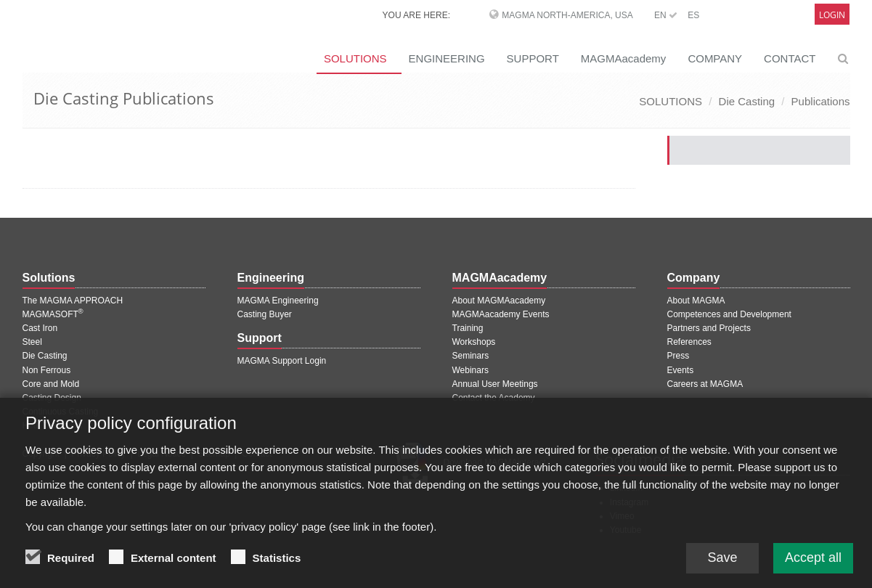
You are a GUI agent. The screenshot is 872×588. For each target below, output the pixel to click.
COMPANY (715, 58)
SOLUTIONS (355, 58)
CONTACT (790, 58)
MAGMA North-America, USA (567, 15)
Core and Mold (51, 384)
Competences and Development (729, 314)
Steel (32, 342)
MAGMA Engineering (278, 301)
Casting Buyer (265, 314)
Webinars (470, 370)
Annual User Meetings (495, 384)
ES (693, 15)
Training (468, 328)
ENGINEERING (447, 58)
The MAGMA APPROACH (73, 301)
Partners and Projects (709, 328)
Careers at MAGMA (705, 384)
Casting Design (52, 398)
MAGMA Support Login (282, 361)
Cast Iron (40, 328)
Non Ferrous (47, 370)
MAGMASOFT (53, 314)
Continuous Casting (61, 412)
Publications (821, 101)
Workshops (474, 342)
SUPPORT (533, 58)
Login (832, 15)
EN (666, 15)
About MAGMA (696, 301)
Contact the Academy (494, 398)
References (689, 342)
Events (681, 370)
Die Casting (747, 101)
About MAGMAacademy (499, 301)
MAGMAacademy (624, 58)
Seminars (471, 356)
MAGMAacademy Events (501, 314)
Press (679, 356)
